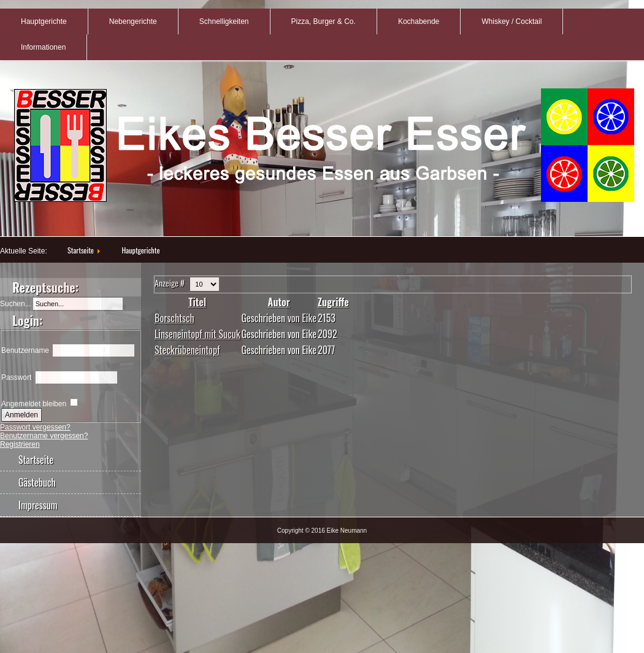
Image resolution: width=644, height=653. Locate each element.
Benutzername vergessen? (44, 436)
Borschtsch (174, 318)
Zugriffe (333, 302)
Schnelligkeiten (224, 21)
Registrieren (20, 444)
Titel (197, 302)
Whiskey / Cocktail (512, 21)
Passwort (16, 377)
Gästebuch (37, 482)
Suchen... (16, 304)
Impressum (38, 505)
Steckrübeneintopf (187, 350)
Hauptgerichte (44, 21)
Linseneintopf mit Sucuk (197, 334)
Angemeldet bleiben (34, 404)
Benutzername (25, 350)
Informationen (43, 47)
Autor (279, 302)
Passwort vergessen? (35, 427)
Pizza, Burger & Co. (324, 21)
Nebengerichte (133, 21)
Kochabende (419, 21)
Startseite (81, 250)
